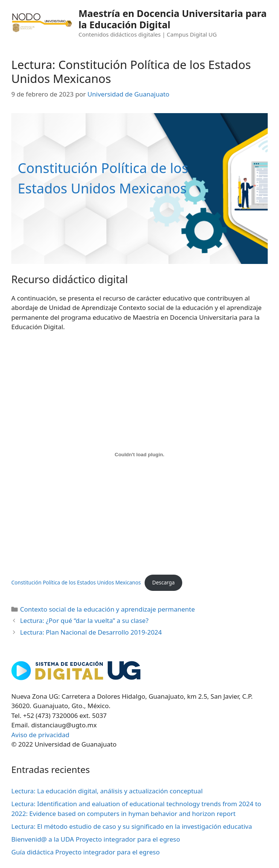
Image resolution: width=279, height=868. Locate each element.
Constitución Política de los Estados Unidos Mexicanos (76, 582)
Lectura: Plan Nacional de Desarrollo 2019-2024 (91, 632)
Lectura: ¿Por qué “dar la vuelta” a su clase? (84, 620)
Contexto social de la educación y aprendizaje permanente (107, 609)
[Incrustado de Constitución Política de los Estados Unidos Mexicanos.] (139, 454)
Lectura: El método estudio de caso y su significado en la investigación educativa (132, 826)
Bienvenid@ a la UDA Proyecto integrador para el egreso (96, 839)
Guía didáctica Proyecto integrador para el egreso (85, 852)
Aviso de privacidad (40, 735)
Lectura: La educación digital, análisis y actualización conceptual (107, 791)
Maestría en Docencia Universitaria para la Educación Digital (172, 19)
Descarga (163, 582)
